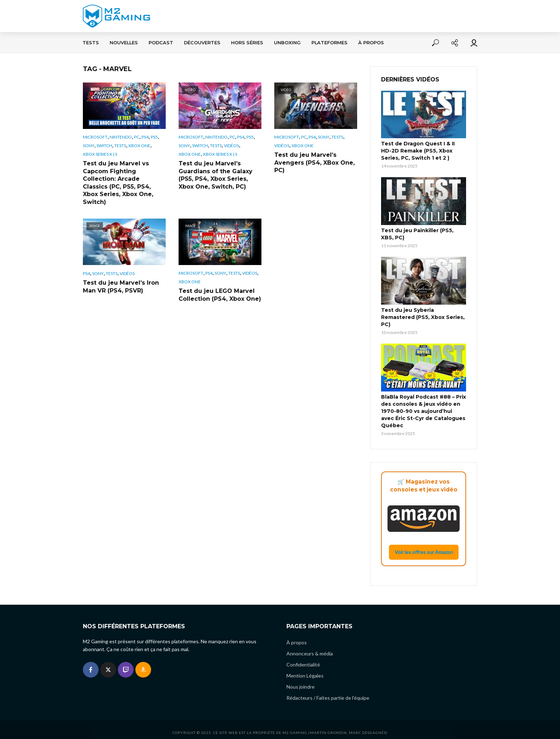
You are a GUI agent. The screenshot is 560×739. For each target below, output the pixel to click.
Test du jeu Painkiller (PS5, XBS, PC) (417, 234)
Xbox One (139, 146)
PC (137, 137)
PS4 (145, 137)
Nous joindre (301, 681)
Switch (104, 146)
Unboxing (287, 43)
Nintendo (121, 137)
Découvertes (202, 43)
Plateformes (329, 43)
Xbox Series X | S (100, 154)
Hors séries (247, 43)
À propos (371, 43)
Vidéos (231, 146)
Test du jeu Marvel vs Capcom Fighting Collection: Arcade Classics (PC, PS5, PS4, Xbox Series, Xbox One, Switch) (118, 183)
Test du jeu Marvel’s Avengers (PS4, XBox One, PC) (314, 163)
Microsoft (95, 137)
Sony (89, 146)
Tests (91, 43)
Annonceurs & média (310, 647)
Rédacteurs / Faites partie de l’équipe (328, 692)
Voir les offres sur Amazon (424, 552)
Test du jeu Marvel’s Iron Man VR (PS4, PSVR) (121, 287)
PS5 (154, 137)
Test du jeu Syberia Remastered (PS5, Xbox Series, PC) (423, 317)
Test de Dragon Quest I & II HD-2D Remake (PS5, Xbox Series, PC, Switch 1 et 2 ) (418, 151)
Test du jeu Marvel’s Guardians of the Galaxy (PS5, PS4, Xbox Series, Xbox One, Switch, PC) (216, 175)
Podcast (161, 43)
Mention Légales (305, 670)
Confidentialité (303, 658)
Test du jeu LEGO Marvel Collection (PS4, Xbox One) (220, 295)
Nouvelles (124, 43)
